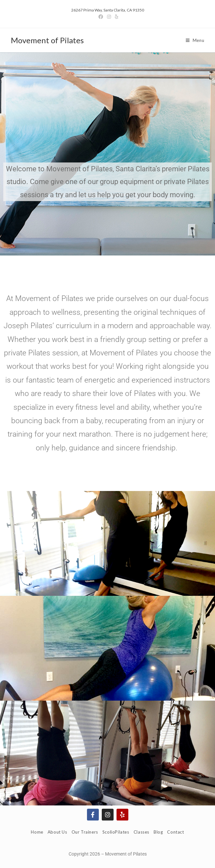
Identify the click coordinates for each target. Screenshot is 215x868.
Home (37, 832)
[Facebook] (101, 17)
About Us (57, 832)
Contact (175, 832)
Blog (158, 832)
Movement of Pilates (47, 40)
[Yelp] (116, 17)
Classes (141, 832)
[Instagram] (109, 17)
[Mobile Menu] (195, 40)
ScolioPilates (116, 832)
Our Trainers (85, 832)
